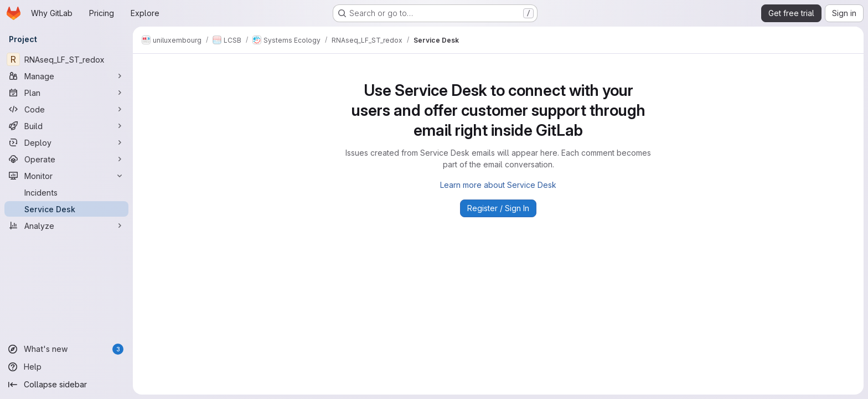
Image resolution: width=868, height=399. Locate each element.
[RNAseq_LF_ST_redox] (66, 59)
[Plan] (66, 93)
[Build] (66, 126)
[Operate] (66, 159)
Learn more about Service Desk (498, 185)
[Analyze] (66, 226)
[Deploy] (66, 142)
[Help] (66, 367)
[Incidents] (66, 192)
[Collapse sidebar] (66, 385)
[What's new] (66, 349)
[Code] (66, 109)
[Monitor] (66, 176)
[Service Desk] (66, 209)
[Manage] (66, 76)
